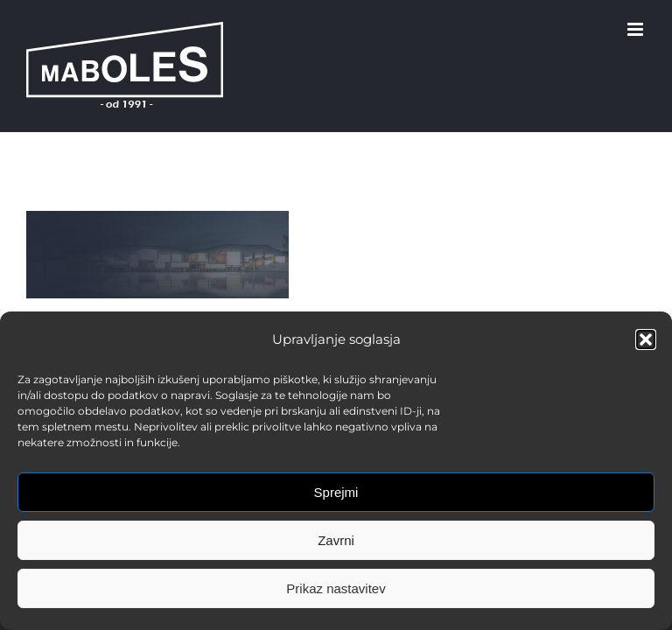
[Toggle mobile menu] (637, 29)
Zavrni (336, 540)
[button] (646, 339)
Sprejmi (336, 492)
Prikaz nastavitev (336, 588)
